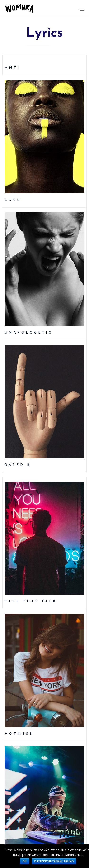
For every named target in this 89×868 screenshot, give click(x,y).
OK (25, 861)
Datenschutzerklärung (54, 861)
